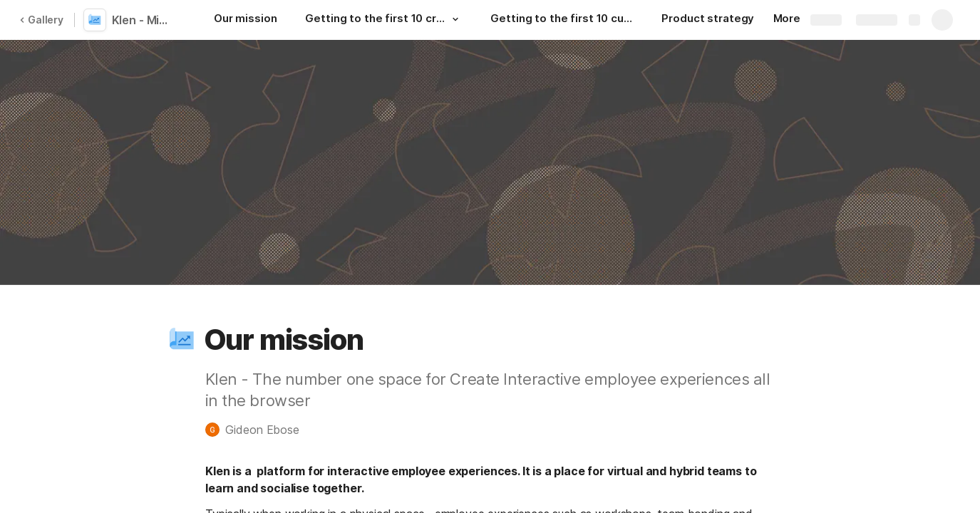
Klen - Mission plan (144, 20)
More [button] (792, 18)
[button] (455, 19)
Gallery (41, 20)
